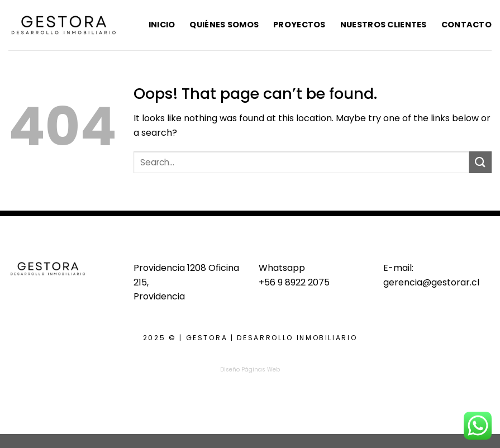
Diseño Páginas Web (250, 370)
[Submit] (480, 162)
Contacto (466, 25)
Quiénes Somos (224, 25)
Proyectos (299, 25)
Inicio (162, 25)
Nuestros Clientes (384, 25)
